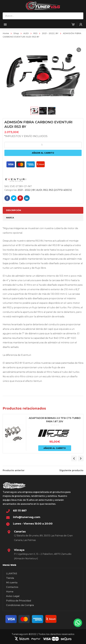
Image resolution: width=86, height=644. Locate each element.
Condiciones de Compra (20, 605)
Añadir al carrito (43, 153)
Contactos (12, 587)
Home (6, 33)
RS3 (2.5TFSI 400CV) (60, 190)
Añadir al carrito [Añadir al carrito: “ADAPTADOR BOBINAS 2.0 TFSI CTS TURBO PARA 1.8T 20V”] (55, 448)
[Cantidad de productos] (43, 145)
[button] (79, 50)
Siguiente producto (71, 470)
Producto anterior (14, 470)
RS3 (35, 33)
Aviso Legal (13, 596)
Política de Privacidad (19, 601)
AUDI (26, 33)
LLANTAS (12, 574)
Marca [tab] (10, 218)
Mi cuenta (12, 583)
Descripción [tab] (14, 210)
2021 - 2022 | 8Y (50, 33)
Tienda (10, 578)
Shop (16, 33)
